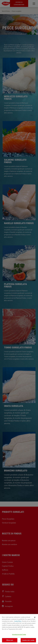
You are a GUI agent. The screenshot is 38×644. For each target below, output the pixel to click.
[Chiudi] (35, 617)
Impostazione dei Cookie (19, 634)
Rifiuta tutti (10, 640)
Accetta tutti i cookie (28, 640)
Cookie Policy (18, 621)
